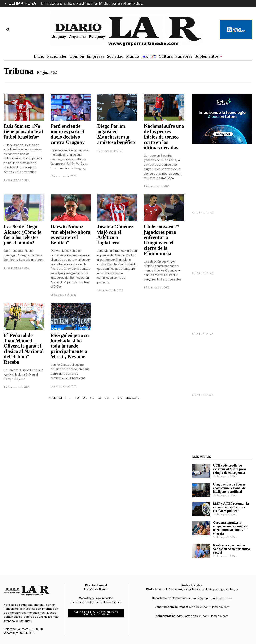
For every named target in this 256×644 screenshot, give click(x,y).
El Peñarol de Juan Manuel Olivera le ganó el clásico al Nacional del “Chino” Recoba (24, 349)
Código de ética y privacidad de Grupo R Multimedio (96, 613)
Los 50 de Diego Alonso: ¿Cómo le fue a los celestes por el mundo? (22, 235)
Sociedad (115, 56)
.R (145, 56)
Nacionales (57, 56)
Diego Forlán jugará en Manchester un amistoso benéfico (116, 134)
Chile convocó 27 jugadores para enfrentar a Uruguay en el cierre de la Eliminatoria (161, 240)
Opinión (77, 56)
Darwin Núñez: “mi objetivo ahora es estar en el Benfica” (70, 235)
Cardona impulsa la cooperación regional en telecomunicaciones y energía (230, 528)
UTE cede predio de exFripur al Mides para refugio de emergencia (229, 469)
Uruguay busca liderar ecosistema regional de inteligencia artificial (229, 488)
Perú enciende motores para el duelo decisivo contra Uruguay (67, 134)
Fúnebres (184, 56)
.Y (153, 56)
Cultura (166, 56)
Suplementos (207, 56)
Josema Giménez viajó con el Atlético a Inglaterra (115, 235)
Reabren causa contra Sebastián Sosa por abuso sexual (231, 549)
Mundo (133, 56)
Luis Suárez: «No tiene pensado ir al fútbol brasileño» (23, 131)
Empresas (96, 56)
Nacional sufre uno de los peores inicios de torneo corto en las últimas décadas (164, 137)
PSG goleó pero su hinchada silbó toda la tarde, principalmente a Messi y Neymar (70, 346)
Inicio (39, 56)
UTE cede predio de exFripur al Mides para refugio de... (92, 3)
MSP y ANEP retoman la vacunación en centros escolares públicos (231, 507)
